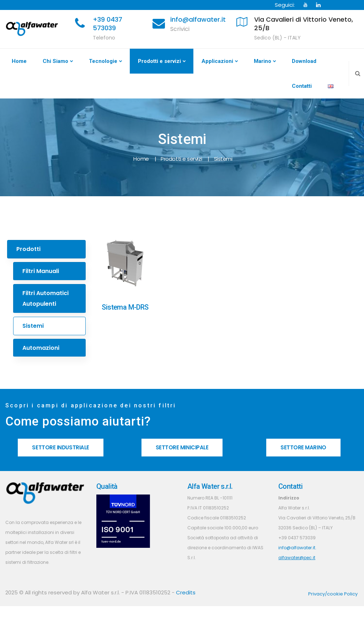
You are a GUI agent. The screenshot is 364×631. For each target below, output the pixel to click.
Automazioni (41, 348)
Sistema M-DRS (125, 307)
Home (19, 61)
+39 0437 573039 (108, 24)
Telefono (104, 38)
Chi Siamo (55, 61)
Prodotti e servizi (159, 61)
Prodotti (28, 249)
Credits (186, 592)
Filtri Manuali (41, 271)
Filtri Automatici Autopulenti (45, 298)
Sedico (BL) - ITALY (277, 38)
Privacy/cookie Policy (333, 594)
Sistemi (33, 326)
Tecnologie (103, 61)
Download (304, 61)
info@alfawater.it (198, 19)
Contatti (302, 86)
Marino (263, 61)
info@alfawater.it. (297, 548)
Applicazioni (217, 61)
